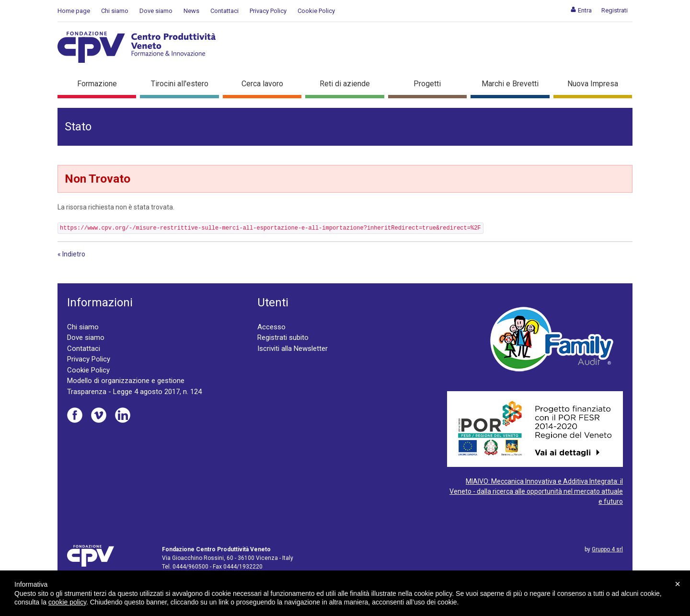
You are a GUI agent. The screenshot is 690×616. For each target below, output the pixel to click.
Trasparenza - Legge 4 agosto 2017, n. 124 (134, 392)
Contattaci (224, 11)
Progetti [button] (427, 84)
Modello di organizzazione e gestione (126, 381)
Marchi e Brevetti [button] (510, 84)
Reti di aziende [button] (345, 84)
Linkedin (123, 415)
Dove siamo (156, 11)
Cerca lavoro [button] (262, 84)
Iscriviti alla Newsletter (293, 349)
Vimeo (99, 415)
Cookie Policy (316, 11)
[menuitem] (581, 10)
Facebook (75, 415)
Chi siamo (115, 11)
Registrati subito (283, 337)
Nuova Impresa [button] (593, 84)
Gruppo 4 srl (607, 549)
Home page (74, 11)
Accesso (271, 327)
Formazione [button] (97, 84)
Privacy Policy (268, 11)
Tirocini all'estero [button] (180, 84)
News (191, 11)
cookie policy (67, 602)
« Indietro (71, 254)
